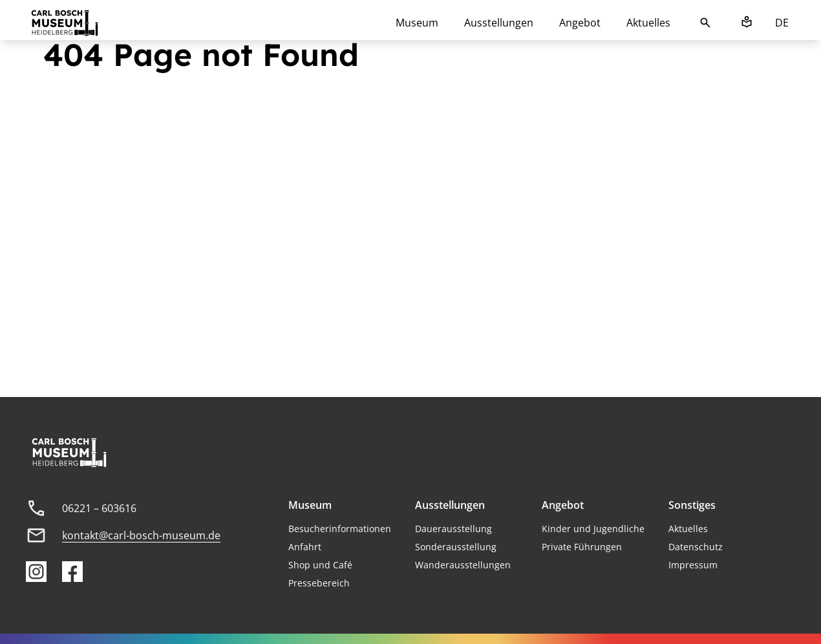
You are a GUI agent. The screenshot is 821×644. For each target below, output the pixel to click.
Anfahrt (305, 547)
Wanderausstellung (457, 565)
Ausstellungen (499, 23)
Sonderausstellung (456, 547)
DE (782, 23)
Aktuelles (648, 23)
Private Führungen (582, 547)
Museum (417, 23)
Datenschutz (696, 547)
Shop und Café (320, 565)
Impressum (693, 565)
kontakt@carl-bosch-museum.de (141, 535)
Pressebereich (319, 583)
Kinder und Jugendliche (593, 529)
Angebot (580, 23)
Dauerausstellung (453, 529)
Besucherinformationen (340, 529)
